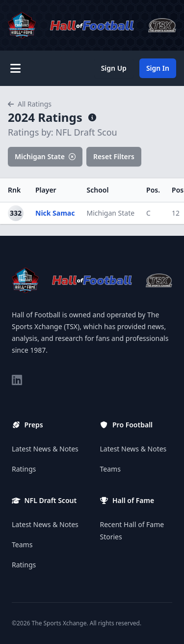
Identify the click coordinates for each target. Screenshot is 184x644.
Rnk (14, 190)
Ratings (24, 469)
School (97, 190)
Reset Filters (114, 156)
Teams (22, 545)
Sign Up (114, 68)
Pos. (153, 190)
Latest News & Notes (45, 449)
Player (46, 190)
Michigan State (45, 156)
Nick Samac (55, 213)
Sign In (158, 68)
